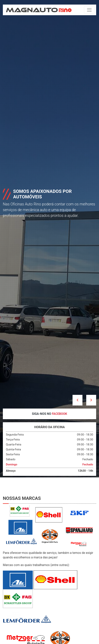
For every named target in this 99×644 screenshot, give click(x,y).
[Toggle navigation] (89, 10)
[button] (77, 400)
